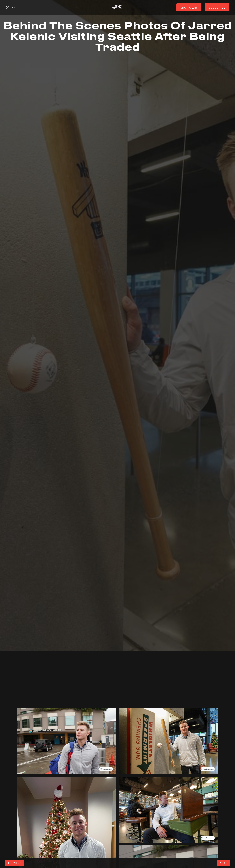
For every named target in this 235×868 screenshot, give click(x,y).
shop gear (189, 8)
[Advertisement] (101, 684)
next (224, 863)
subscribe (217, 8)
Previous (15, 863)
